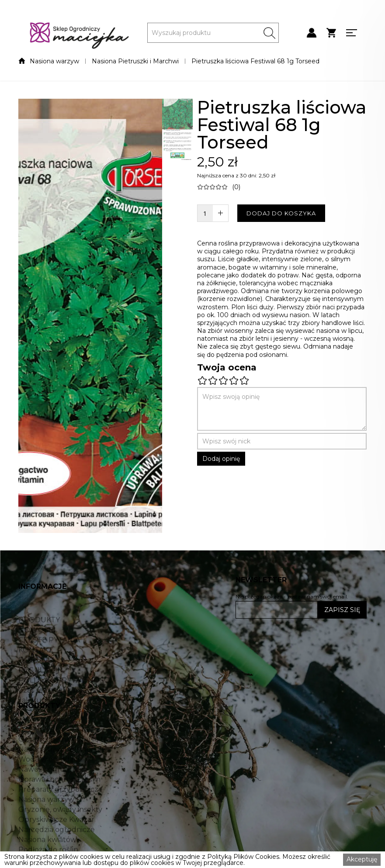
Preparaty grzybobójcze (61, 813)
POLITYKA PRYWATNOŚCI (65, 703)
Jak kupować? (43, 723)
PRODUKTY (39, 643)
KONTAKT (36, 673)
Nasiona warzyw (54, 61)
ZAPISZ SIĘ (342, 610)
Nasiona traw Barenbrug (61, 772)
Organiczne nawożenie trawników (78, 762)
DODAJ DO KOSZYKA (281, 213)
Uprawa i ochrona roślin (59, 802)
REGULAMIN (41, 693)
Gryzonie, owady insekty (60, 833)
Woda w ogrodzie (49, 782)
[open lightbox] (90, 316)
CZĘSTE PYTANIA (49, 663)
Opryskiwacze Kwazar (56, 843)
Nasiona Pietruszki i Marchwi (135, 61)
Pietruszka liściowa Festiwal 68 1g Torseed (255, 61)
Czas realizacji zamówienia (63, 713)
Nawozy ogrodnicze (53, 792)
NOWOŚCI (37, 653)
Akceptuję (362, 859)
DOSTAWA (37, 683)
